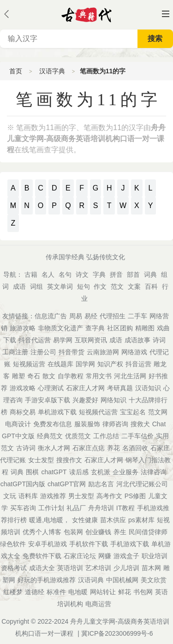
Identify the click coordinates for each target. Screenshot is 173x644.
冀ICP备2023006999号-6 (117, 633)
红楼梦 (13, 592)
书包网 (143, 592)
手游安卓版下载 (48, 400)
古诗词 (26, 448)
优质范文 (78, 436)
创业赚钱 (98, 532)
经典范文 (50, 436)
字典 (99, 274)
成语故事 (137, 340)
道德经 (35, 592)
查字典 (95, 328)
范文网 (158, 412)
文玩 (10, 496)
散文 (49, 376)
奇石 (34, 376)
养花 (113, 448)
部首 (133, 274)
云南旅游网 (103, 352)
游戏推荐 (53, 496)
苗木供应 (113, 520)
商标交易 (23, 412)
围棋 (32, 472)
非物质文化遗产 (60, 328)
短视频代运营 (98, 412)
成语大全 (42, 568)
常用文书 (99, 376)
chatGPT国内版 (23, 484)
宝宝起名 (133, 412)
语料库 (28, 496)
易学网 (63, 340)
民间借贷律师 (148, 532)
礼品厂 (76, 508)
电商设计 (18, 424)
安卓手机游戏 (48, 544)
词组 (36, 286)
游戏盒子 (126, 556)
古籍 (31, 274)
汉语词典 (91, 580)
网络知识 (113, 400)
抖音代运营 (35, 340)
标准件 (56, 592)
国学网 (85, 364)
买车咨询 (23, 508)
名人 (48, 274)
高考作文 (109, 496)
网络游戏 (134, 352)
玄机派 (101, 472)
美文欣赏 (154, 580)
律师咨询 (115, 424)
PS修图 (135, 496)
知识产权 (110, 364)
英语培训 (70, 568)
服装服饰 (87, 424)
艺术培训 (98, 568)
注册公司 (43, 352)
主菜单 (166, 14)
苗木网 (151, 568)
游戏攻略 (23, 388)
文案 (134, 286)
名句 (65, 274)
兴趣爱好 (85, 400)
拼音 (116, 274)
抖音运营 (138, 364)
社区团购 (120, 328)
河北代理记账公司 (142, 484)
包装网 (73, 532)
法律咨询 (154, 472)
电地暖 (78, 592)
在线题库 (60, 364)
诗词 (159, 340)
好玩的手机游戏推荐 (47, 580)
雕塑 (18, 376)
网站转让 (103, 592)
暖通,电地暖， (49, 520)
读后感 (79, 472)
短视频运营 (29, 364)
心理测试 (51, 388)
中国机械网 (122, 580)
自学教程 (71, 376)
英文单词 (60, 286)
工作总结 (106, 436)
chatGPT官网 (67, 484)
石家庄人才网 (85, 388)
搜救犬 (140, 424)
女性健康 (85, 520)
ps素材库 (141, 520)
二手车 (137, 316)
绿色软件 (13, 544)
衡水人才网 (54, 448)
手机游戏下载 (130, 544)
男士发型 (81, 496)
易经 (91, 316)
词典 (150, 274)
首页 (16, 71)
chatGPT (54, 472)
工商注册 (15, 352)
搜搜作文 (69, 460)
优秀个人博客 (42, 532)
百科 (151, 286)
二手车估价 (137, 436)
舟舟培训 (101, 508)
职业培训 (155, 556)
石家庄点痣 (89, 448)
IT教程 (125, 508)
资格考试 (14, 568)
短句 (84, 286)
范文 (117, 286)
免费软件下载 (42, 556)
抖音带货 (72, 352)
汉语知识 (148, 388)
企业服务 (125, 472)
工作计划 (51, 508)
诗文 (82, 274)
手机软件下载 (89, 544)
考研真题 (120, 388)
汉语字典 (52, 71)
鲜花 (125, 592)
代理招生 (113, 316)
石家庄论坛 (80, 556)
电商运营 (98, 604)
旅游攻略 (23, 328)
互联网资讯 (91, 340)
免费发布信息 (53, 424)
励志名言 (101, 484)
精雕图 (145, 328)
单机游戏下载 (57, 412)
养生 (120, 532)
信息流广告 (51, 316)
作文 (100, 286)
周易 (76, 316)
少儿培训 (126, 568)
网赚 (105, 556)
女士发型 (41, 460)
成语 (19, 286)
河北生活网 (130, 376)
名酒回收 (135, 448)
